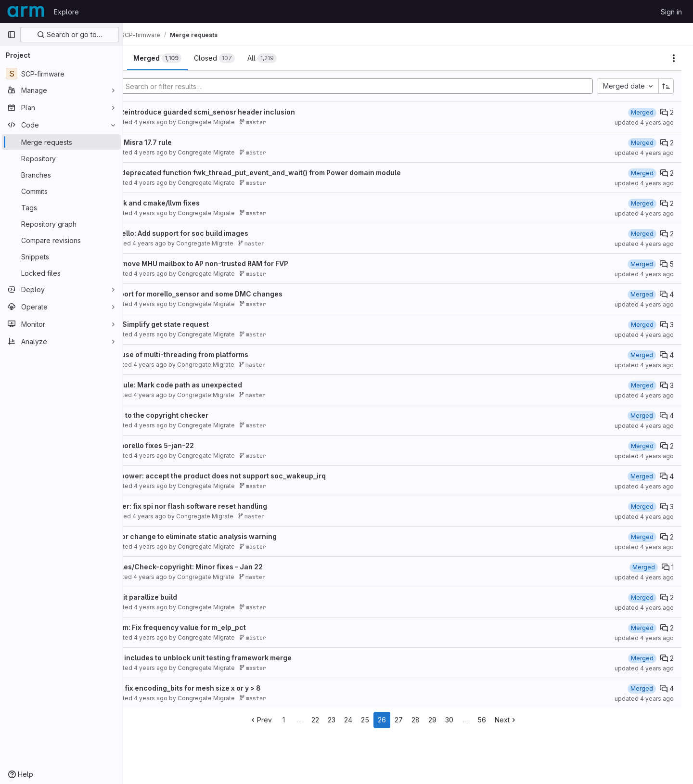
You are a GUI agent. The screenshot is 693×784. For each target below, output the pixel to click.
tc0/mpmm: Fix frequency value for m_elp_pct (219, 627)
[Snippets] (61, 257)
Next (531, 720)
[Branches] (61, 175)
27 (424, 720)
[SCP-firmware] (61, 74)
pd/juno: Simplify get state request (200, 324)
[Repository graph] (61, 224)
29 (457, 720)
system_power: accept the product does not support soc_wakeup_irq (259, 476)
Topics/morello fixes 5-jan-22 (193, 445)
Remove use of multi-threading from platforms (220, 354)
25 (390, 720)
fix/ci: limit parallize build (185, 597)
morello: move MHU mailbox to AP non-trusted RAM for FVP (240, 263)
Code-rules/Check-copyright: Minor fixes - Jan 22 (227, 567)
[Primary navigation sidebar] (12, 35)
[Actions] (674, 58)
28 (441, 720)
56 (507, 720)
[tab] (156, 58)
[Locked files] (61, 273)
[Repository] (61, 158)
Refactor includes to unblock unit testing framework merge (242, 658)
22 (340, 720)
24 (373, 720)
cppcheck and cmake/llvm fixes (196, 203)
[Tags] (61, 207)
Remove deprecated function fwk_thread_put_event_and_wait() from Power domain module (296, 173)
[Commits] (61, 191)
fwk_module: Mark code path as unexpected (217, 385)
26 (407, 720)
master (302, 122)
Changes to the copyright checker (200, 415)
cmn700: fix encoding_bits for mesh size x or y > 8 (226, 688)
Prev (286, 720)
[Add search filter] (384, 86)
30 (474, 720)
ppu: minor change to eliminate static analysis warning (234, 536)
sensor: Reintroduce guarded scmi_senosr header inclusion (244, 112)
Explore (66, 12)
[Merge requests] (61, 142)
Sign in (671, 12)
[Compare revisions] (61, 240)
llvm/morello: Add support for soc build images (220, 233)
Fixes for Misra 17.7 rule (182, 142)
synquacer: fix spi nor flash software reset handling (230, 506)
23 (357, 720)
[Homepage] (26, 12)
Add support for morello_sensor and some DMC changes (237, 294)
